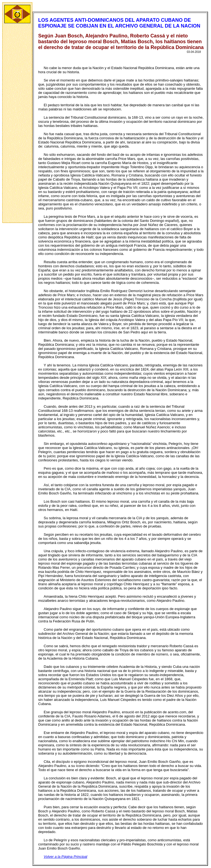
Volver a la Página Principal (66, 857)
